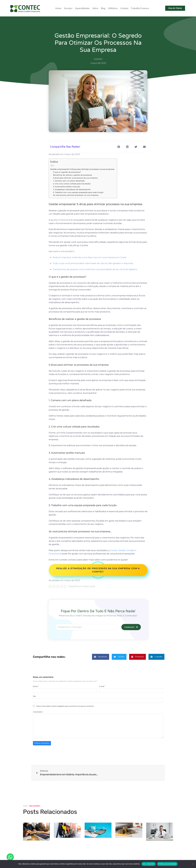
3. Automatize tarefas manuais (67, 187)
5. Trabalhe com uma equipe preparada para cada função (78, 192)
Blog (103, 8)
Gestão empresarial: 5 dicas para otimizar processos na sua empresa (82, 169)
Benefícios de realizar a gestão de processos (73, 175)
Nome (36, 686)
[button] (119, 147)
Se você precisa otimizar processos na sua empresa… (76, 195)
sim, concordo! (149, 864)
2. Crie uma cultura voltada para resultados (72, 184)
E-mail (102, 686)
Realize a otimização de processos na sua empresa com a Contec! (98, 570)
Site (34, 696)
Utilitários (113, 8)
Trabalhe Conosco (140, 8)
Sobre (95, 8)
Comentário (38, 712)
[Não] (193, 864)
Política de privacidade (167, 864)
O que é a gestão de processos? (67, 172)
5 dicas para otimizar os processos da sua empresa (75, 178)
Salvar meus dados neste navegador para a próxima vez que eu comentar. (65, 706)
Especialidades (82, 8)
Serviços (68, 8)
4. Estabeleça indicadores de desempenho (72, 189)
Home (58, 8)
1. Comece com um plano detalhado (69, 181)
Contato (124, 8)
